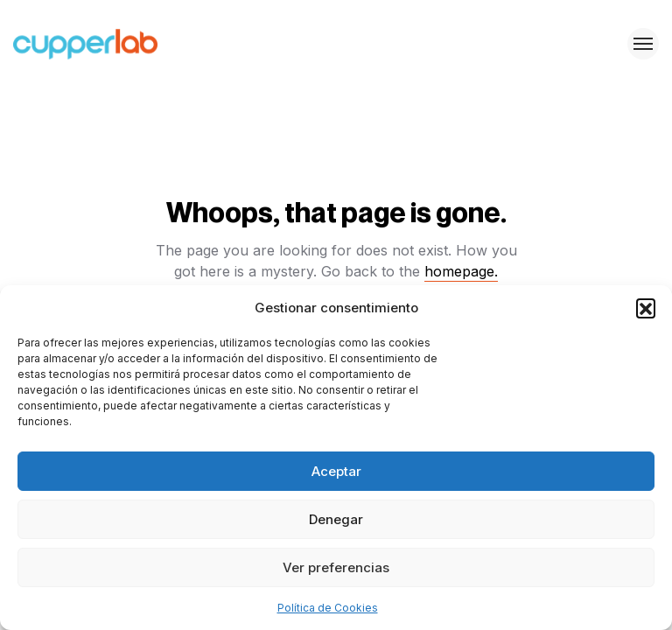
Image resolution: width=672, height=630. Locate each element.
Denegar (336, 519)
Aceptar (336, 471)
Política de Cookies (328, 608)
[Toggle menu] (643, 44)
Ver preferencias (336, 567)
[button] (646, 308)
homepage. (461, 271)
